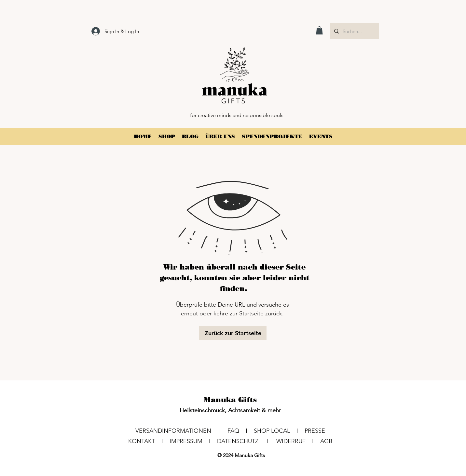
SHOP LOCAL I (279, 431)
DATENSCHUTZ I (247, 441)
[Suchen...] (354, 31)
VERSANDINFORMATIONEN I (181, 431)
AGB (326, 441)
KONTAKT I (149, 441)
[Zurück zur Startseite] (233, 333)
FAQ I (241, 431)
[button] (319, 30)
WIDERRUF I (298, 441)
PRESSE (315, 431)
